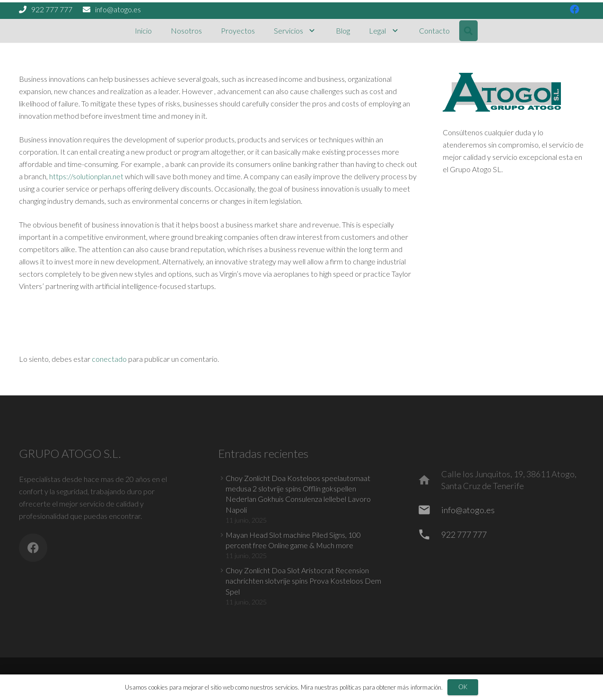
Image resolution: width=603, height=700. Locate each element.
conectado (109, 359)
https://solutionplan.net (86, 176)
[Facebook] (33, 548)
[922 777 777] (429, 534)
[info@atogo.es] (429, 510)
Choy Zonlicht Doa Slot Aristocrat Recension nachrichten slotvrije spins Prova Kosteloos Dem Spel (303, 581)
